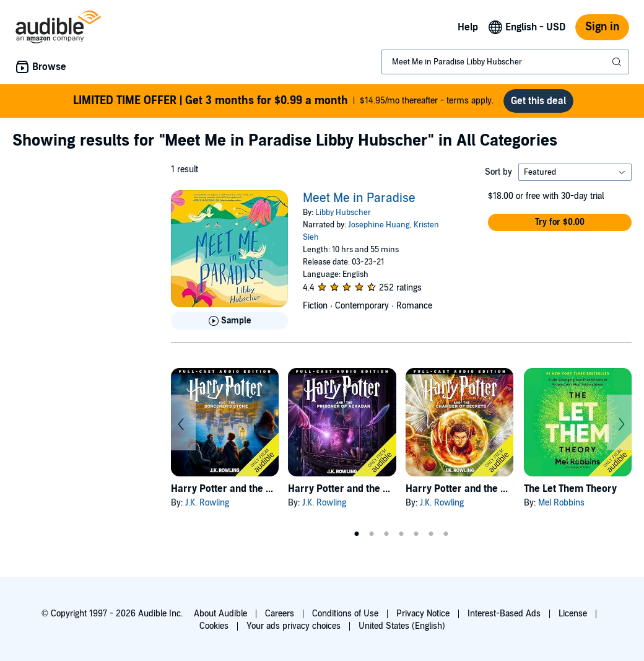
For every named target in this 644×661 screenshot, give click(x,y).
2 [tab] (372, 534)
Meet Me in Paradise (359, 198)
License (573, 614)
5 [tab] (416, 534)
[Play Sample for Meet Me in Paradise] (229, 321)
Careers (280, 614)
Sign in (602, 27)
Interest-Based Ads (504, 614)
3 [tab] (386, 534)
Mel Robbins (561, 503)
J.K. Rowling (207, 503)
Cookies (214, 626)
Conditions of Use (345, 614)
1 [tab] (357, 534)
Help (468, 27)
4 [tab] (401, 534)
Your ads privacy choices (294, 626)
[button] (560, 222)
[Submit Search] (618, 62)
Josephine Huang (379, 225)
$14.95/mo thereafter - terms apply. (283, 101)
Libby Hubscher (343, 212)
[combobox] (505, 62)
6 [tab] (431, 534)
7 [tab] (446, 534)
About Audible (220, 614)
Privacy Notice (423, 614)
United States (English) (402, 626)
